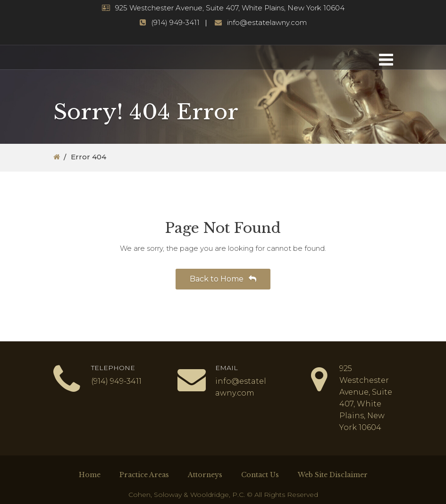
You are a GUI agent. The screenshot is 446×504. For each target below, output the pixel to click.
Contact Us (260, 475)
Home (90, 475)
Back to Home (223, 279)
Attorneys (205, 475)
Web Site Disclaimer (333, 475)
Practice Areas (144, 475)
